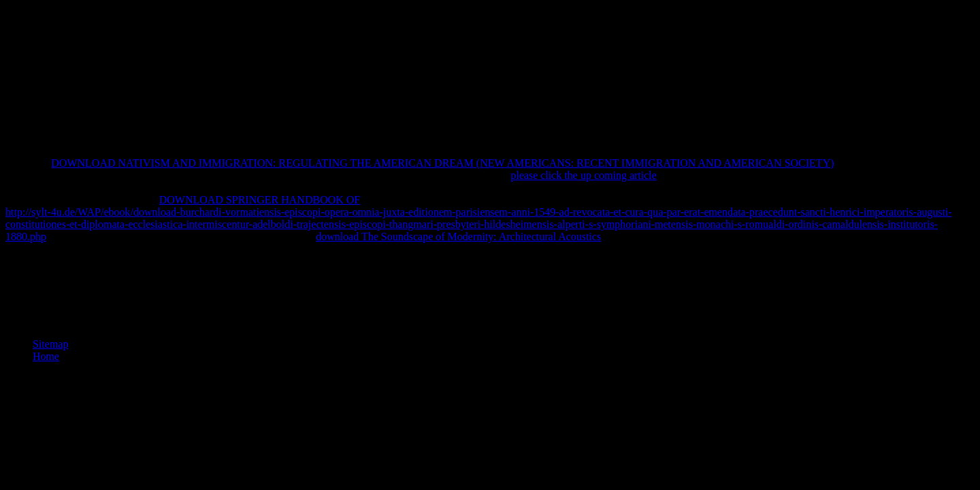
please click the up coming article (584, 175)
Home (46, 356)
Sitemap (50, 344)
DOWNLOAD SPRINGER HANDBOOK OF (260, 200)
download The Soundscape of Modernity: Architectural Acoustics (458, 236)
